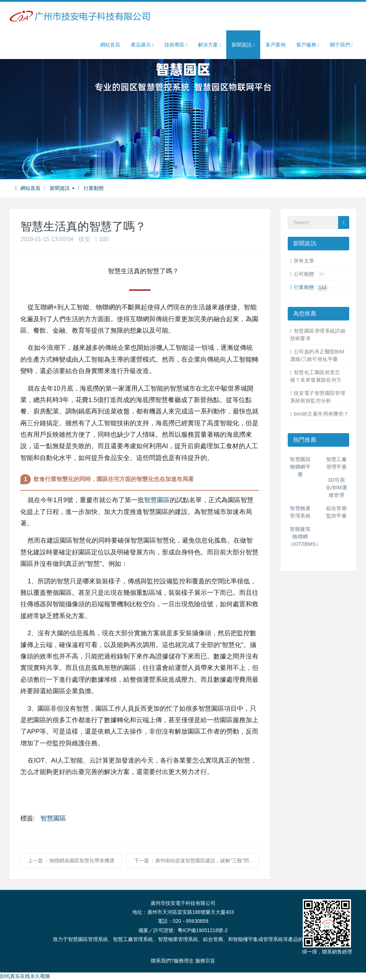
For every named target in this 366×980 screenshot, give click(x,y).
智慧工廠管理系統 (133, 939)
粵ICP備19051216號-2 (203, 930)
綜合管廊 (213, 939)
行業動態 (94, 188)
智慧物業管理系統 (178, 939)
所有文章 (304, 261)
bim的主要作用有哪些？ (321, 414)
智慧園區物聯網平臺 (300, 467)
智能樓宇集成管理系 (256, 939)
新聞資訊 (62, 188)
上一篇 (71, 861)
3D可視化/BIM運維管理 (337, 487)
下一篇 (193, 861)
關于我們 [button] (341, 45)
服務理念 (184, 961)
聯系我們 (161, 961)
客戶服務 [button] (308, 45)
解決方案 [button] (209, 45)
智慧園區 (157, 500)
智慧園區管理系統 (88, 939)
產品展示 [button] (142, 45)
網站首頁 (110, 45)
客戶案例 (276, 45)
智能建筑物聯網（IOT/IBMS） (305, 536)
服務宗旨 (205, 961)
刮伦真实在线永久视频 (25, 976)
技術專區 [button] (176, 45)
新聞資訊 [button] (243, 45)
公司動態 (310, 274)
